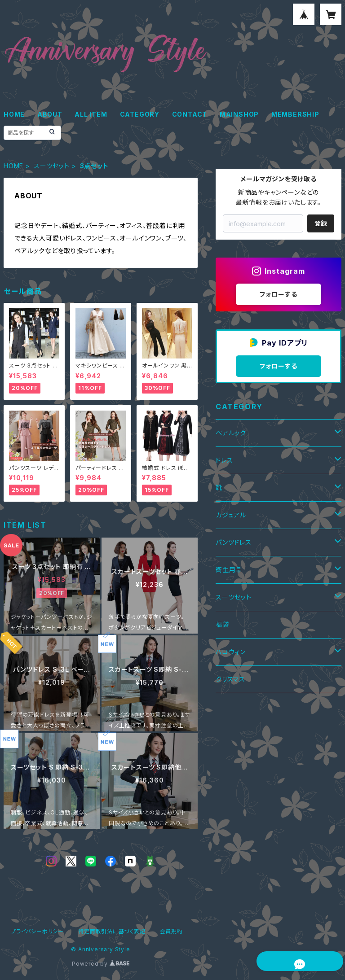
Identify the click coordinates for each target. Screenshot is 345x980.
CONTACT (190, 114)
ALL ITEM (91, 114)
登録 (321, 223)
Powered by (101, 964)
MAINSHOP (239, 114)
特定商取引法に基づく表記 (112, 931)
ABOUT (50, 114)
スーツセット (52, 166)
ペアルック (231, 433)
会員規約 (171, 931)
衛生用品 (229, 570)
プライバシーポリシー (37, 931)
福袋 (222, 624)
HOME (14, 114)
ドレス (224, 460)
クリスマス (230, 679)
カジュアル (231, 515)
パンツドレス (234, 542)
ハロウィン (231, 652)
